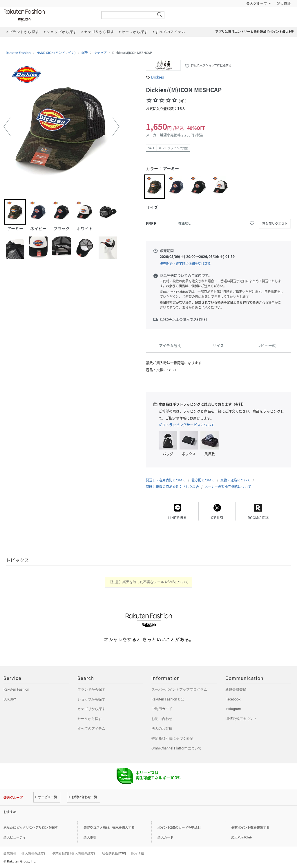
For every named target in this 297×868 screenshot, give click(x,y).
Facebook (233, 699)
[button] (7, 127)
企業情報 (10, 853)
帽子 (85, 53)
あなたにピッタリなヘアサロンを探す (31, 828)
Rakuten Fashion (48, 15)
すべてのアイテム (91, 729)
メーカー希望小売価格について (228, 487)
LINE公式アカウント (241, 719)
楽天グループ (257, 3)
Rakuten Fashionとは (168, 699)
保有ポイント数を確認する (250, 828)
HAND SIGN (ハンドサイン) (56, 53)
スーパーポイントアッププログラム (179, 689)
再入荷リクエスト (275, 224)
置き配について (203, 480)
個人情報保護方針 (34, 853)
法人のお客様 (162, 729)
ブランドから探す (91, 689)
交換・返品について (235, 480)
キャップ (100, 53)
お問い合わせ (162, 719)
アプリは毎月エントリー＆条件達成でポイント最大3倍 (254, 32)
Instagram (233, 709)
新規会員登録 (236, 689)
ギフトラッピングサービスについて (186, 425)
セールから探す (90, 719)
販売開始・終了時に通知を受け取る (185, 264)
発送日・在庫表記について (166, 480)
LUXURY (10, 699)
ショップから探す (91, 699)
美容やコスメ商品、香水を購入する (109, 828)
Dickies (157, 77)
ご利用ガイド (162, 709)
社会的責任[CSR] (114, 853)
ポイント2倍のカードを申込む (179, 828)
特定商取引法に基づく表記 (172, 738)
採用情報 (137, 853)
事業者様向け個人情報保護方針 (75, 853)
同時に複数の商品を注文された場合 (172, 487)
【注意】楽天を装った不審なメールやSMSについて (149, 582)
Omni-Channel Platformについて (176, 748)
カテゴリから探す (91, 709)
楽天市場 (284, 3)
